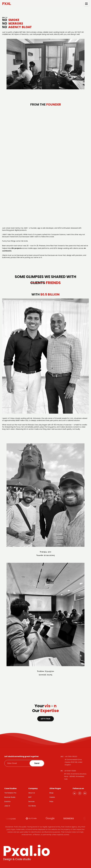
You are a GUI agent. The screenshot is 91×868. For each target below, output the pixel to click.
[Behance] (85, 793)
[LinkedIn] (74, 793)
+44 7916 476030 (71, 756)
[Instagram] (80, 793)
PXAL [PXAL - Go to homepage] (7, 4)
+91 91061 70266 (70, 771)
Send (37, 763)
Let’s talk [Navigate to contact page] (46, 719)
